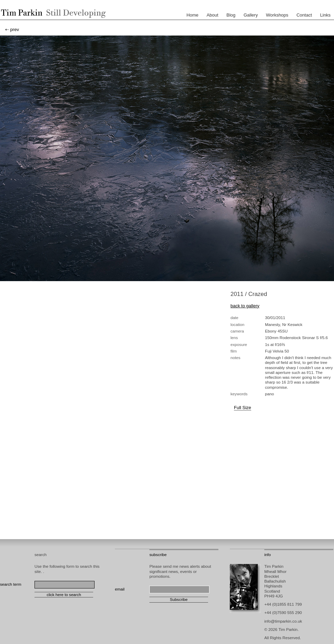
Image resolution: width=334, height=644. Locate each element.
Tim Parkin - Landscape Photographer (52, 13)
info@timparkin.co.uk (283, 621)
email (120, 589)
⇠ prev (12, 29)
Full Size (243, 408)
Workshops (277, 15)
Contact (304, 15)
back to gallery (245, 306)
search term (11, 584)
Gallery (251, 15)
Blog (231, 15)
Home (192, 15)
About (213, 15)
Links (325, 15)
